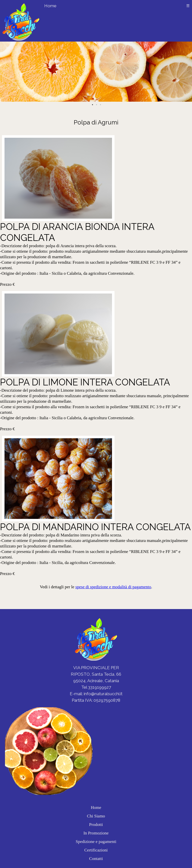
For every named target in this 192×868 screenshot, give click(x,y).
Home (50, 6)
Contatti (96, 859)
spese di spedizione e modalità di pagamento (113, 587)
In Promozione (96, 833)
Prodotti (96, 825)
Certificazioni (96, 850)
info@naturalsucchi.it (103, 694)
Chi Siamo (96, 816)
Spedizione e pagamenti (96, 842)
